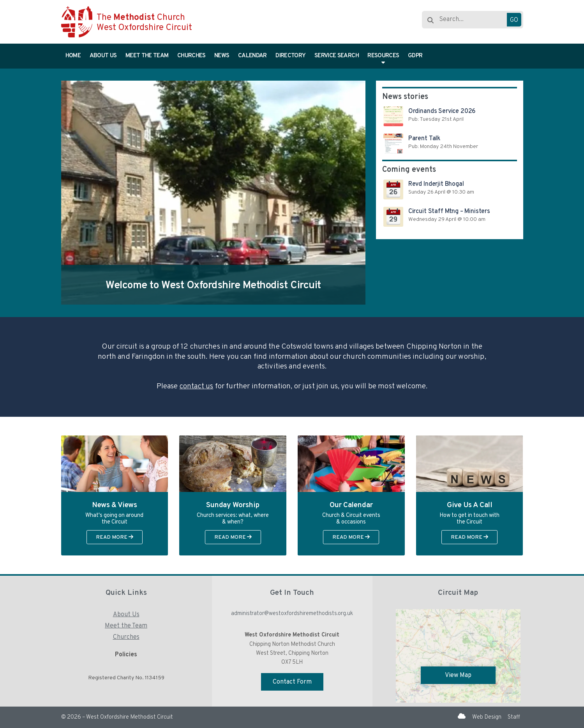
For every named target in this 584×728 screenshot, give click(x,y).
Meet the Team (126, 626)
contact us (197, 386)
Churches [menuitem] (191, 56)
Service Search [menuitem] (337, 56)
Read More (115, 537)
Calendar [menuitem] (252, 56)
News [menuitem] (222, 56)
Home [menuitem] (73, 56)
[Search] (467, 20)
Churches (126, 637)
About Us (126, 615)
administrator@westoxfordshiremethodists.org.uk (292, 614)
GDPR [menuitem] (415, 56)
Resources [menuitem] (383, 56)
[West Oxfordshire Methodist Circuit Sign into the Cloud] (462, 717)
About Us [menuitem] (103, 56)
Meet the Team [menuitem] (147, 56)
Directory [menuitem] (290, 56)
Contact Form (292, 682)
